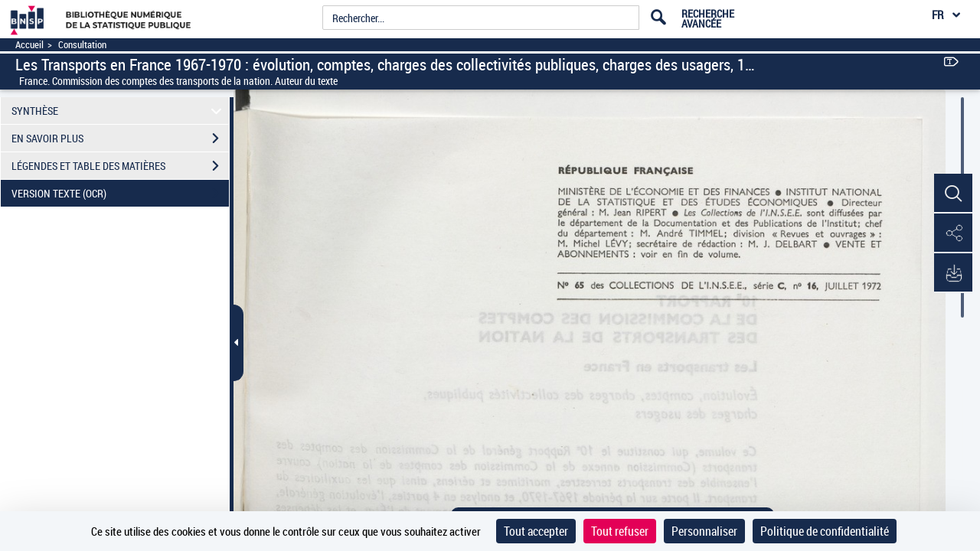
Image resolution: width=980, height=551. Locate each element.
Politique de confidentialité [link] (825, 531)
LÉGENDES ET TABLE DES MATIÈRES (120, 166)
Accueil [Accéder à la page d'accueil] (29, 45)
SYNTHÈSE (119, 111)
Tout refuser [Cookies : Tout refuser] (620, 531)
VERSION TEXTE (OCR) (120, 194)
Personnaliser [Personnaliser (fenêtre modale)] (704, 531)
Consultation (82, 45)
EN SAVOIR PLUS (120, 139)
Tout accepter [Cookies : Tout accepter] (536, 531)
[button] (953, 194)
